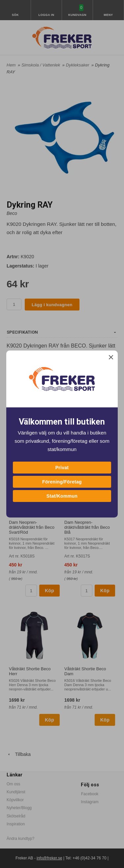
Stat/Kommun (62, 496)
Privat (62, 468)
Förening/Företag (62, 482)
